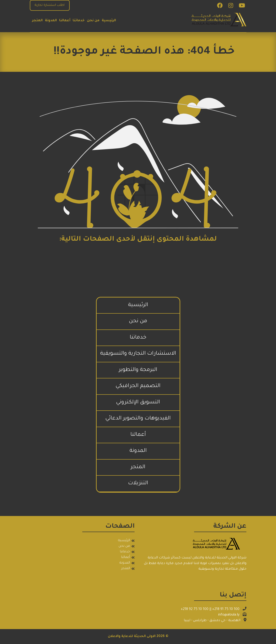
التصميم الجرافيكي (138, 386)
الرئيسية (109, 21)
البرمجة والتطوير (138, 370)
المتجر (37, 21)
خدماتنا (79, 21)
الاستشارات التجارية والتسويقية (138, 354)
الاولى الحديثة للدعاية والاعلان (132, 637)
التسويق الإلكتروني (138, 403)
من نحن (93, 21)
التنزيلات (138, 483)
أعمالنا (65, 21)
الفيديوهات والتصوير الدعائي (138, 419)
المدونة (51, 21)
